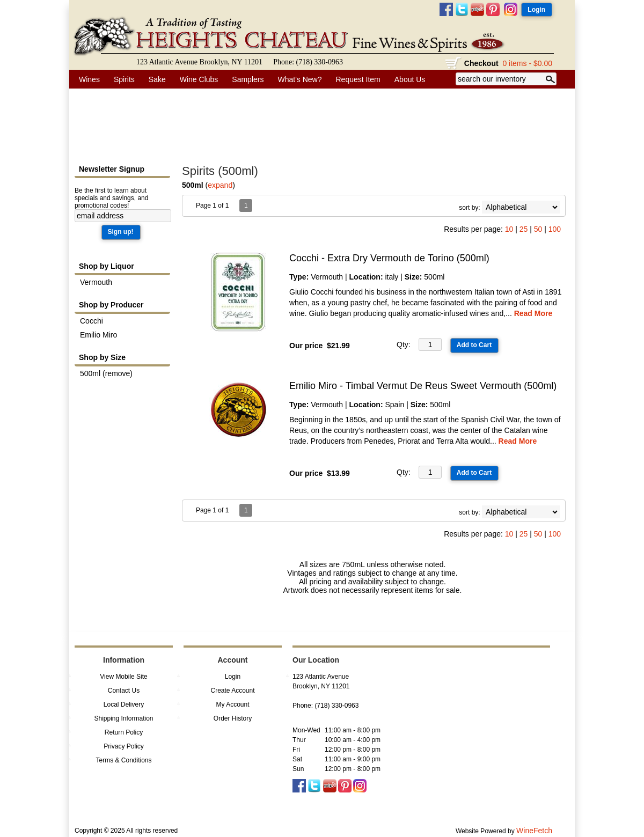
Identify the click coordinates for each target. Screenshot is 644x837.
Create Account (232, 691)
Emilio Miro (98, 335)
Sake (157, 79)
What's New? (297, 80)
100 (555, 229)
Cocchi (92, 321)
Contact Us (124, 691)
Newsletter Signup (112, 169)
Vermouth (96, 282)
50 (538, 229)
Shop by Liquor (107, 266)
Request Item (358, 79)
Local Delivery (124, 704)
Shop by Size (102, 357)
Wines (86, 80)
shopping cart (454, 63)
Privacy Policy (124, 746)
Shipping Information (123, 718)
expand (220, 185)
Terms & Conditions (123, 760)
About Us (407, 80)
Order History (233, 718)
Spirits (121, 80)
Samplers (248, 79)
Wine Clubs (196, 80)
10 (509, 229)
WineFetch (534, 831)
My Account (232, 704)
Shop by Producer (111, 305)
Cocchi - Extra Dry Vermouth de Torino (389, 258)
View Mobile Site (124, 677)
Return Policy (124, 732)
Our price (306, 346)
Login (233, 677)
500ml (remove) (106, 373)
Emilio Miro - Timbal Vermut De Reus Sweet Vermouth (423, 386)
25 (524, 229)
